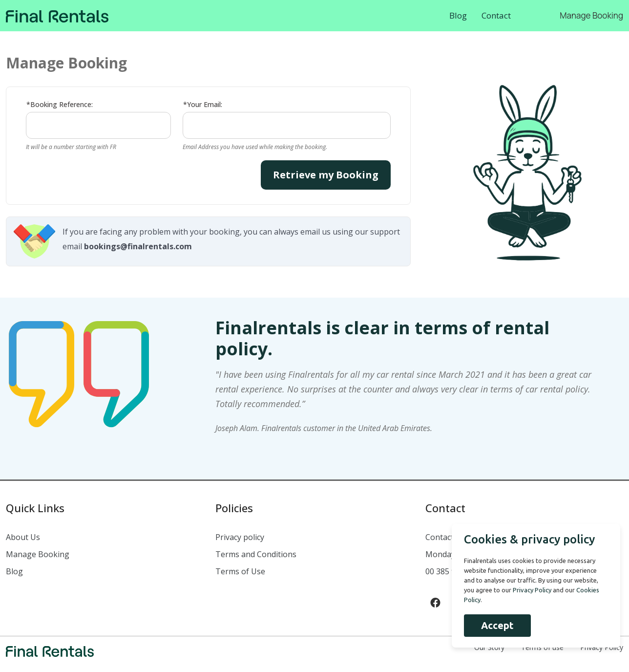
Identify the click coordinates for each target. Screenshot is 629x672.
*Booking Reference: (60, 104)
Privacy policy (240, 537)
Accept (496, 625)
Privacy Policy (531, 590)
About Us (23, 537)
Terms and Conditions (256, 554)
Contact (496, 15)
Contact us (445, 537)
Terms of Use (240, 571)
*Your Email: (203, 104)
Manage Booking (591, 15)
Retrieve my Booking (326, 175)
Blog (458, 15)
